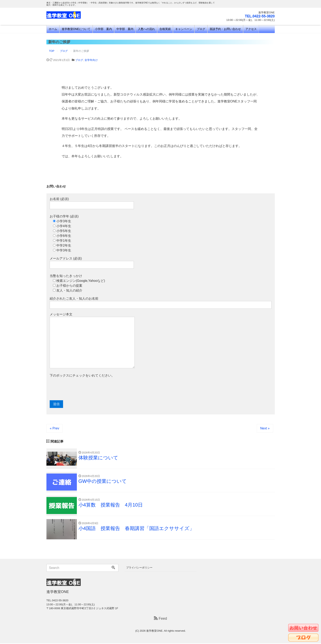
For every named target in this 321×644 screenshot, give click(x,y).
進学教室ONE (154, 631)
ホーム (53, 29)
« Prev (55, 428)
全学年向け (91, 60)
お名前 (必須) (92, 203)
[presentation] (81, 389)
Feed (160, 619)
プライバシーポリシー (139, 568)
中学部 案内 (125, 29)
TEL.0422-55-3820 (259, 16)
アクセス (251, 29)
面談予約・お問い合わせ (225, 29)
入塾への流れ (146, 29)
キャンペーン (184, 29)
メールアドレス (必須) (92, 263)
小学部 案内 (103, 29)
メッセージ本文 (92, 340)
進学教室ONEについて (76, 29)
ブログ (201, 29)
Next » (265, 428)
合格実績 (165, 29)
